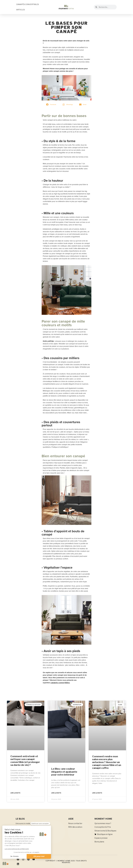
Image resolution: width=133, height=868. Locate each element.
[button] (51, 105)
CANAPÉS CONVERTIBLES (28, 4)
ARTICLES (21, 10)
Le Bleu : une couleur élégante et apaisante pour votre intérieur (64, 772)
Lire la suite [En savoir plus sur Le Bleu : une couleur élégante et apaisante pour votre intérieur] (56, 793)
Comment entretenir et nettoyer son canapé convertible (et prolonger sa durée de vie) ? (25, 761)
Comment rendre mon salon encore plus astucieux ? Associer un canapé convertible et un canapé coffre (107, 762)
